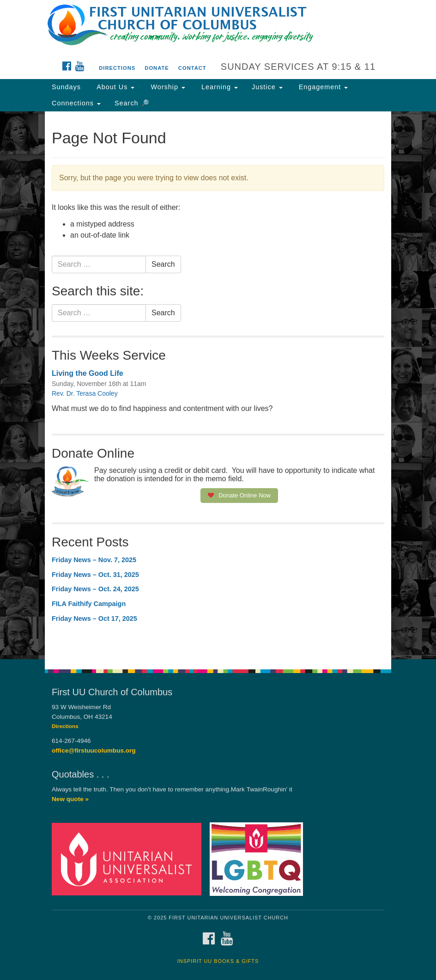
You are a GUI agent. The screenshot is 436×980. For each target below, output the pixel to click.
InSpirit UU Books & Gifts (218, 961)
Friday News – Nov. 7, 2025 (94, 560)
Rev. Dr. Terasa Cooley (85, 393)
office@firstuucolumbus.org (94, 750)
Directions (117, 68)
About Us (115, 87)
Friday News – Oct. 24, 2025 (95, 589)
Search (163, 264)
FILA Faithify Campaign (89, 604)
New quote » (70, 799)
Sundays (66, 87)
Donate (157, 68)
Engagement (322, 87)
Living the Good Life (88, 373)
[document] (218, 385)
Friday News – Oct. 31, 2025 (95, 575)
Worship (167, 87)
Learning (218, 87)
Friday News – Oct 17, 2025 (94, 619)
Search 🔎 (132, 103)
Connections (76, 103)
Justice (267, 87)
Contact (192, 68)
